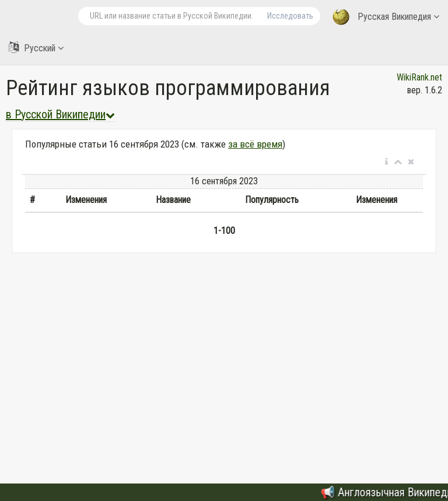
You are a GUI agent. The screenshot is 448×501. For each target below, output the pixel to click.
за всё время (255, 144)
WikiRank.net (419, 77)
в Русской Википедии (60, 114)
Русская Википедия (386, 17)
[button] (386, 162)
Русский (36, 48)
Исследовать (290, 16)
